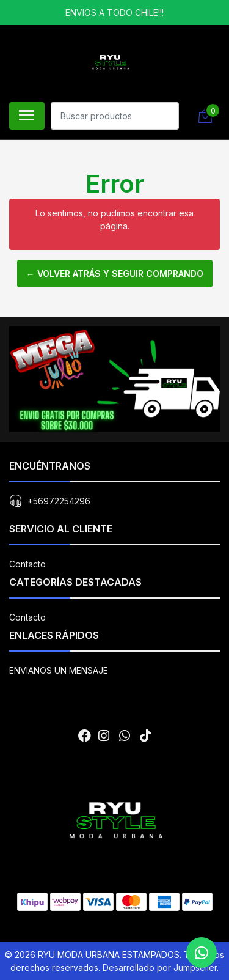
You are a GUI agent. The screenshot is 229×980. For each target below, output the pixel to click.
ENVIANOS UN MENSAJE (59, 670)
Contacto (27, 564)
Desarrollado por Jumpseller (160, 967)
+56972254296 (59, 501)
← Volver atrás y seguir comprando (115, 274)
